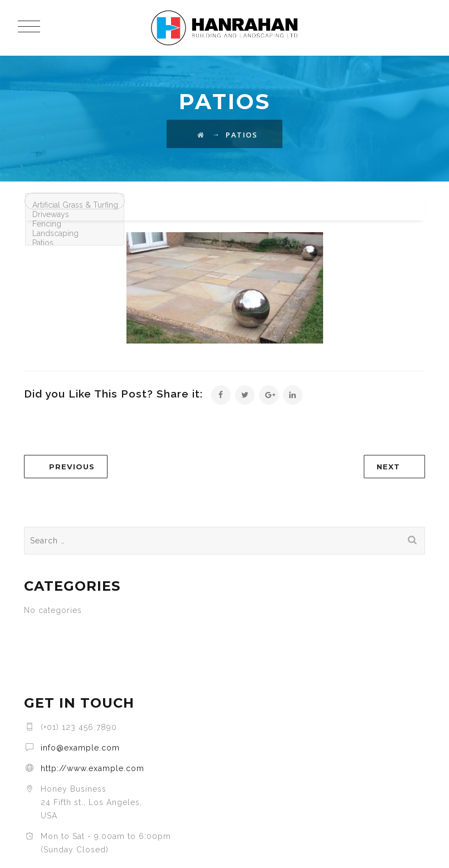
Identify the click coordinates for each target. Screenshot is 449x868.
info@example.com (80, 748)
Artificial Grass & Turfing (75, 205)
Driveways (75, 215)
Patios (75, 243)
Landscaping (75, 234)
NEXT (388, 467)
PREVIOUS (72, 467)
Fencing (75, 224)
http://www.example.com (92, 768)
